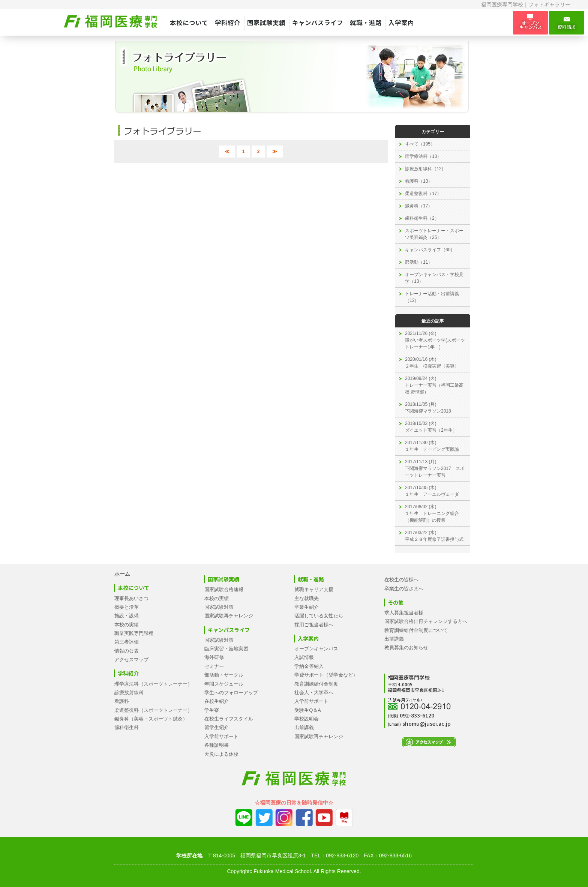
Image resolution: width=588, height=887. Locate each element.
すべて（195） (420, 144)
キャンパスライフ (318, 23)
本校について (189, 23)
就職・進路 (366, 23)
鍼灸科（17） (419, 206)
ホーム (122, 574)
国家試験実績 (266, 23)
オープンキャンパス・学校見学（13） (434, 278)
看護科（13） (419, 181)
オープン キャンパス (530, 23)
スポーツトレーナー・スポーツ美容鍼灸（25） (434, 234)
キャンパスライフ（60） (430, 250)
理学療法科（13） (423, 156)
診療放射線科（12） (425, 169)
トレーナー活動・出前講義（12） (432, 297)
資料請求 (566, 23)
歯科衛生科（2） (422, 218)
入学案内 (401, 23)
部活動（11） (419, 262)
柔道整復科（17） (423, 194)
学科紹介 (228, 23)
